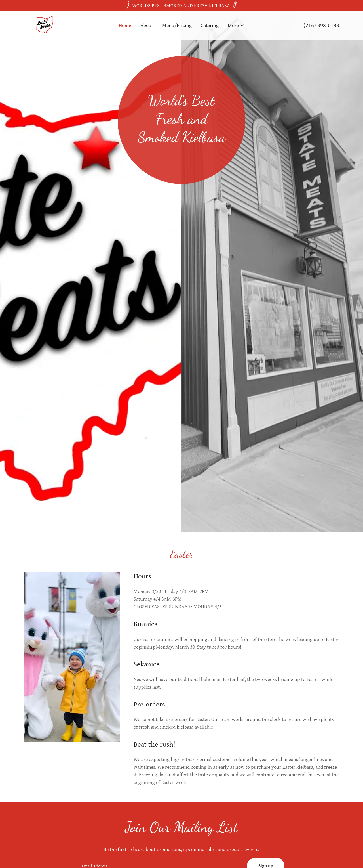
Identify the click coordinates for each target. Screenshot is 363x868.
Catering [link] (210, 25)
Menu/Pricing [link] (177, 25)
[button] (236, 26)
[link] (44, 25)
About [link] (147, 25)
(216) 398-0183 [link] (321, 26)
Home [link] (125, 25)
